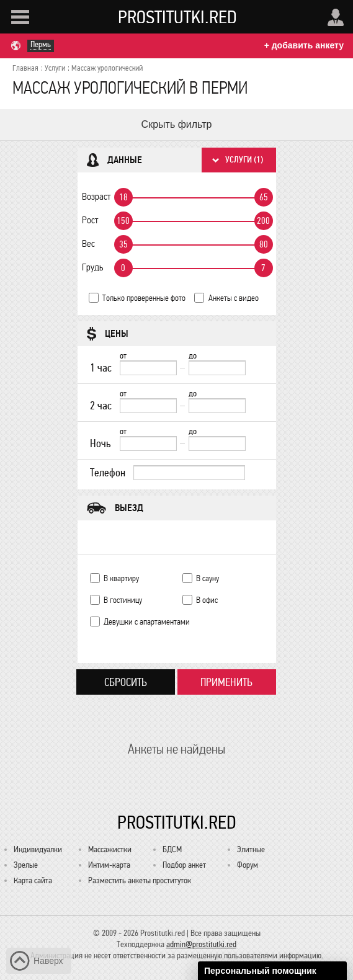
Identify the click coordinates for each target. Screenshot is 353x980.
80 (264, 244)
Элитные (251, 849)
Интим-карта (109, 865)
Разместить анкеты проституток (140, 880)
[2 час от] (148, 406)
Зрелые (26, 865)
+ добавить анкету (304, 45)
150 (123, 221)
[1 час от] (148, 368)
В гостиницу (123, 600)
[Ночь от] (148, 443)
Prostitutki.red (177, 17)
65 (264, 197)
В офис (207, 600)
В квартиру (121, 578)
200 (263, 221)
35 (123, 244)
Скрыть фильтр (177, 124)
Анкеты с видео (234, 298)
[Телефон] (189, 473)
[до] (217, 368)
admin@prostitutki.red (201, 944)
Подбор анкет (184, 865)
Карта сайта (33, 880)
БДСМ (172, 849)
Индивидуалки (38, 849)
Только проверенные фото (144, 298)
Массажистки (110, 849)
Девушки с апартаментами (147, 622)
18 (123, 197)
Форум (248, 865)
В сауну (208, 578)
